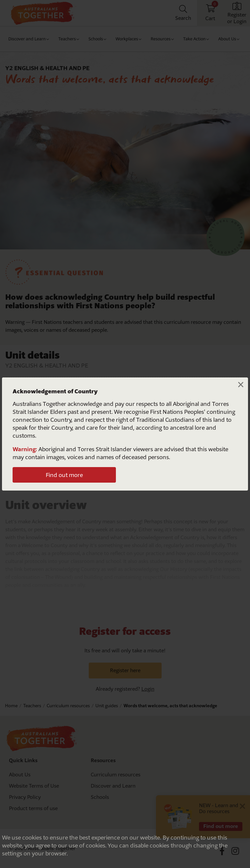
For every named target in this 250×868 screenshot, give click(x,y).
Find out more (64, 475)
